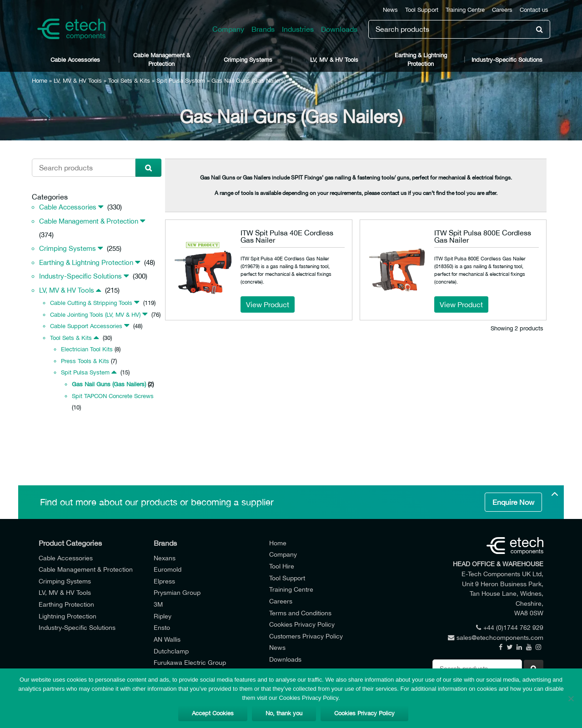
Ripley (163, 616)
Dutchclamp (171, 651)
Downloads (339, 29)
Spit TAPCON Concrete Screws (113, 396)
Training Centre (465, 10)
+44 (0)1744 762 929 (510, 627)
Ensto (162, 627)
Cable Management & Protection (162, 60)
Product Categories (70, 543)
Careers (502, 10)
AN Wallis (167, 639)
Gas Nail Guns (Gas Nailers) (109, 384)
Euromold (168, 569)
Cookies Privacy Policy (302, 624)
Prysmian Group (177, 592)
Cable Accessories (75, 60)
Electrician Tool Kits (87, 349)
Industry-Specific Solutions (507, 60)
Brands (263, 29)
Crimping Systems (248, 60)
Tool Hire (282, 566)
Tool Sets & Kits (129, 81)
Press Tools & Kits (85, 361)
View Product (268, 304)
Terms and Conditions (300, 613)
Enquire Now (513, 502)
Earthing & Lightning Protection (421, 60)
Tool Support (422, 10)
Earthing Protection (66, 604)
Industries (298, 29)
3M (158, 604)
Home (40, 81)
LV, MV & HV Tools (334, 60)
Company (228, 29)
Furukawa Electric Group (190, 662)
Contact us (534, 10)
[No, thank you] (571, 698)
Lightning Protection (68, 616)
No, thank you (284, 713)
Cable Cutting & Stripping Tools (91, 303)
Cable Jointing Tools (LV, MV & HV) (95, 315)
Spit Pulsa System (181, 81)
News (390, 10)
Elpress (164, 581)
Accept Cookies (213, 713)
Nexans (165, 558)
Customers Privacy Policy (306, 636)
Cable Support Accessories (86, 326)
